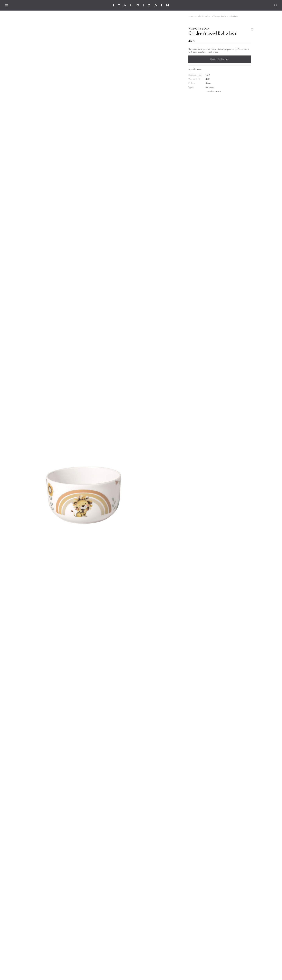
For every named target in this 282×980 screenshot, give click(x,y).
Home (191, 16)
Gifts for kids (203, 16)
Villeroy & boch (219, 16)
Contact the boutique (220, 59)
